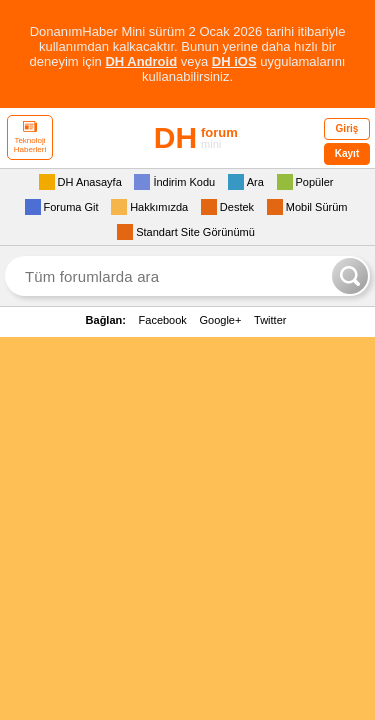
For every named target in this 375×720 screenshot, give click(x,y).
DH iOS (234, 61)
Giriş (347, 128)
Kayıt (347, 153)
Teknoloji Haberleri (30, 137)
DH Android (141, 61)
